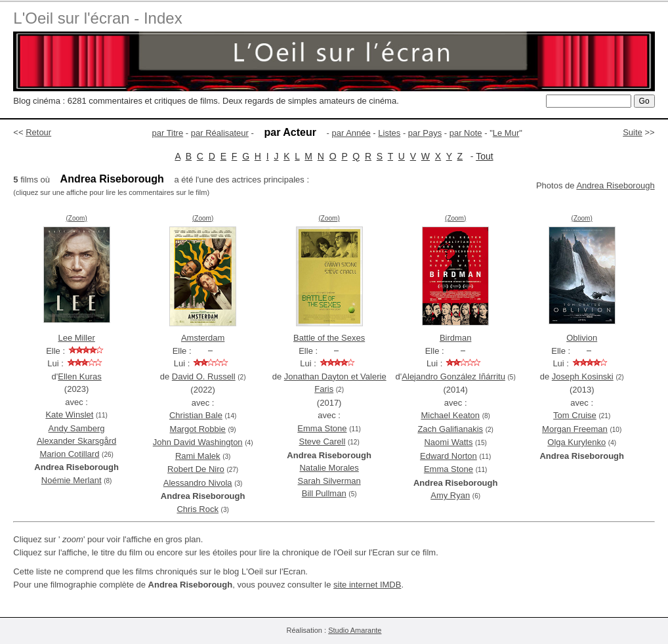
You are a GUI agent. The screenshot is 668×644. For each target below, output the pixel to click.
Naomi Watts (448, 442)
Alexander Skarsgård (76, 441)
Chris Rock (198, 509)
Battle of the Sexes (329, 338)
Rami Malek (198, 456)
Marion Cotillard (69, 454)
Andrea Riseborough (615, 185)
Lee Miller (76, 338)
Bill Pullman (324, 493)
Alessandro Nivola (198, 483)
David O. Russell (204, 376)
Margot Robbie (198, 429)
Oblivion (582, 338)
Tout (484, 156)
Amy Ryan (450, 495)
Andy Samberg (77, 428)
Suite (633, 132)
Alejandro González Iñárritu (453, 376)
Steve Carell (323, 441)
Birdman (455, 338)
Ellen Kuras (79, 376)
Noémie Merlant (72, 480)
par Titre (168, 133)
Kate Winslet (69, 415)
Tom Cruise (575, 415)
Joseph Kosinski (583, 376)
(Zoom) (77, 218)
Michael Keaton (450, 415)
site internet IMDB (367, 585)
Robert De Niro (196, 469)
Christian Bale (196, 415)
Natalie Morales (329, 468)
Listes (389, 133)
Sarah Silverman (329, 481)
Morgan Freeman (575, 429)
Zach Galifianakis (450, 429)
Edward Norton (449, 456)
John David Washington (198, 442)
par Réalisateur (220, 133)
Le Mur (506, 133)
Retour (38, 132)
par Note (466, 133)
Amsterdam (203, 338)
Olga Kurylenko (576, 442)
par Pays (425, 133)
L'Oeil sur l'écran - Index (97, 18)
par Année (351, 133)
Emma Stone (322, 428)
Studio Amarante (355, 630)
